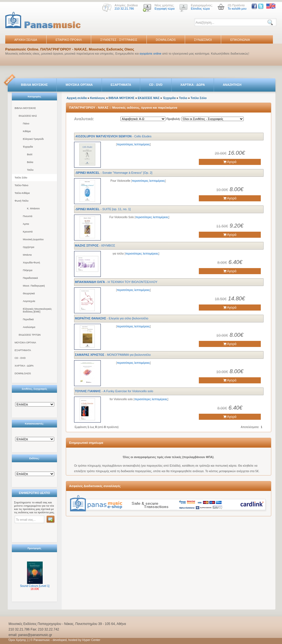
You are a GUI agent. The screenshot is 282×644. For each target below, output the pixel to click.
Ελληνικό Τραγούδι (33, 139)
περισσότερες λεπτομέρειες (133, 144)
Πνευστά (28, 216)
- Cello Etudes (113, 136)
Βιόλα (30, 162)
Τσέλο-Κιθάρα (22, 193)
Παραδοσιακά (30, 278)
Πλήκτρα (28, 270)
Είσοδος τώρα (200, 9)
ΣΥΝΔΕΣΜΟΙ (203, 40)
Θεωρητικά (29, 293)
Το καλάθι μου (237, 9)
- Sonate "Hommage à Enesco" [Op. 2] (114, 173)
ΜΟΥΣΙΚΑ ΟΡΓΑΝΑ (79, 85)
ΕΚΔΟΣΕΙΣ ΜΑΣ (28, 116)
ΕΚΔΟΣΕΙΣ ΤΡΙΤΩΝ (30, 335)
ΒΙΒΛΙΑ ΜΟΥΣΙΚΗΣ (34, 85)
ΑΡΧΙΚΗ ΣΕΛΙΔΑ (26, 40)
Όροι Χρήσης (17, 640)
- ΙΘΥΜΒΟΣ (95, 245)
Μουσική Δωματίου (33, 239)
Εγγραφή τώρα (165, 9)
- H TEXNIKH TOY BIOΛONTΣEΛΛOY (116, 282)
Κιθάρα (27, 131)
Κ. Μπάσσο (33, 209)
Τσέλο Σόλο (21, 178)
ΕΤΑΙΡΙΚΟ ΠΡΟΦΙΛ (69, 40)
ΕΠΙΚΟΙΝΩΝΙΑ (240, 40)
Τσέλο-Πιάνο (21, 185)
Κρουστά (28, 232)
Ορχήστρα (29, 247)
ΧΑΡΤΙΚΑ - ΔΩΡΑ (193, 85)
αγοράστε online (151, 54)
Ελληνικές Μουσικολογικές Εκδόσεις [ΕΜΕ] (37, 310)
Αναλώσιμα (29, 327)
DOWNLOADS (166, 40)
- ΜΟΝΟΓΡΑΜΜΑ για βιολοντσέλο (113, 355)
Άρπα (26, 224)
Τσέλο (30, 170)
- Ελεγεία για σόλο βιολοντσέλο (112, 318)
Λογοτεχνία (29, 301)
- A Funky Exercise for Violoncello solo (114, 391)
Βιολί (30, 154)
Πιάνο (26, 124)
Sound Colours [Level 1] (35, 586)
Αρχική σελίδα (77, 98)
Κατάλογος (98, 98)
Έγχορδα (28, 147)
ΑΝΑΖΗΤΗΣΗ (232, 85)
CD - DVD (156, 85)
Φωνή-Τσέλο (21, 201)
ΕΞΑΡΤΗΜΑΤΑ (121, 85)
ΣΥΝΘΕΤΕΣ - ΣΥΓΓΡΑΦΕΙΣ (119, 40)
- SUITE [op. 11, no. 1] (103, 209)
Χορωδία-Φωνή (31, 263)
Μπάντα (27, 255)
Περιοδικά (28, 319)
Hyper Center (91, 640)
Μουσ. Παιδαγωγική (34, 286)
